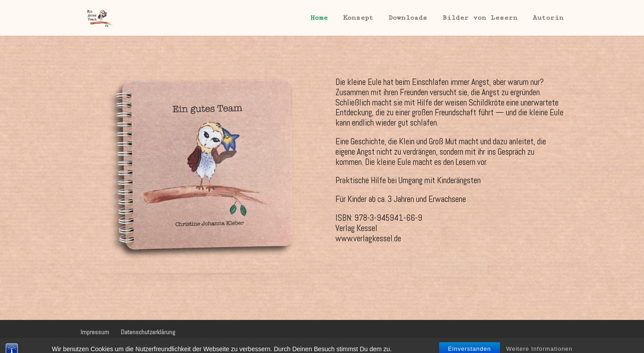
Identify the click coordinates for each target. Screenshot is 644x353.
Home (319, 18)
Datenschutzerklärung (148, 332)
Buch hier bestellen (450, 267)
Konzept (358, 18)
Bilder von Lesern (480, 18)
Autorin (548, 18)
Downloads (408, 18)
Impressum (95, 332)
